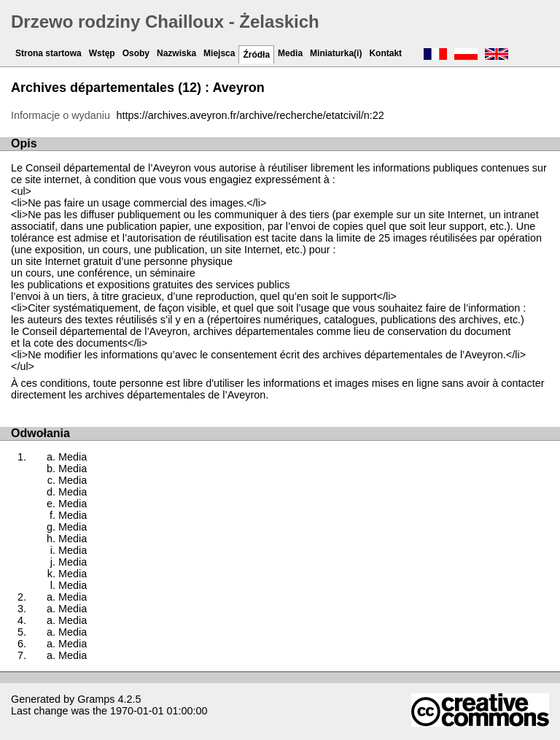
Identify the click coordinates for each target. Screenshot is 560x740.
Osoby (136, 53)
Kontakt (385, 53)
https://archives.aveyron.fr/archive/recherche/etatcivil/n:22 (250, 115)
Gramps (96, 699)
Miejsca (219, 53)
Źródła (256, 55)
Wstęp (102, 53)
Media (290, 53)
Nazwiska (176, 53)
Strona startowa (48, 53)
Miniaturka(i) (336, 53)
